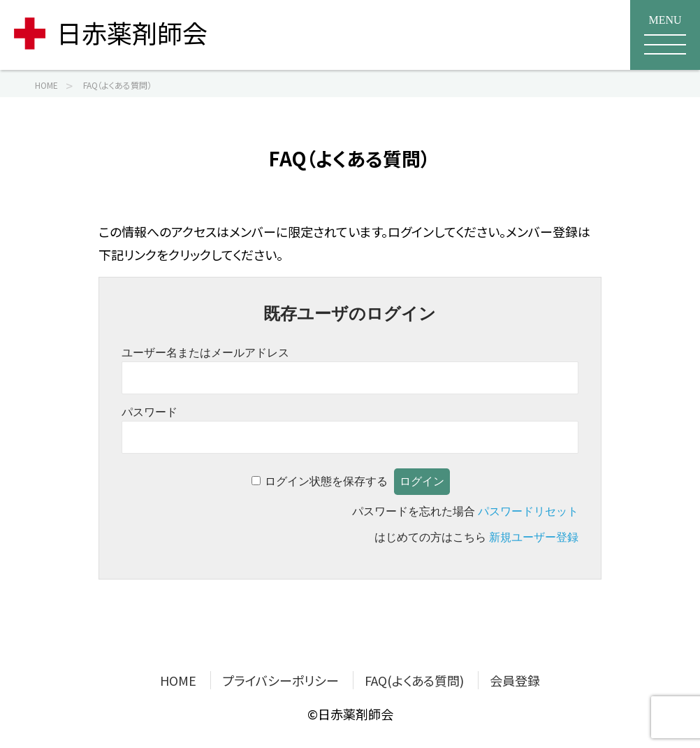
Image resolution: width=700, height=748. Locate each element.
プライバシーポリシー (280, 680)
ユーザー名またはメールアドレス (205, 353)
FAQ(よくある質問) (414, 680)
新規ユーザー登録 (534, 537)
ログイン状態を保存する (326, 481)
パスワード (150, 412)
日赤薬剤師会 (111, 32)
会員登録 (515, 680)
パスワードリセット (528, 511)
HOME (178, 680)
